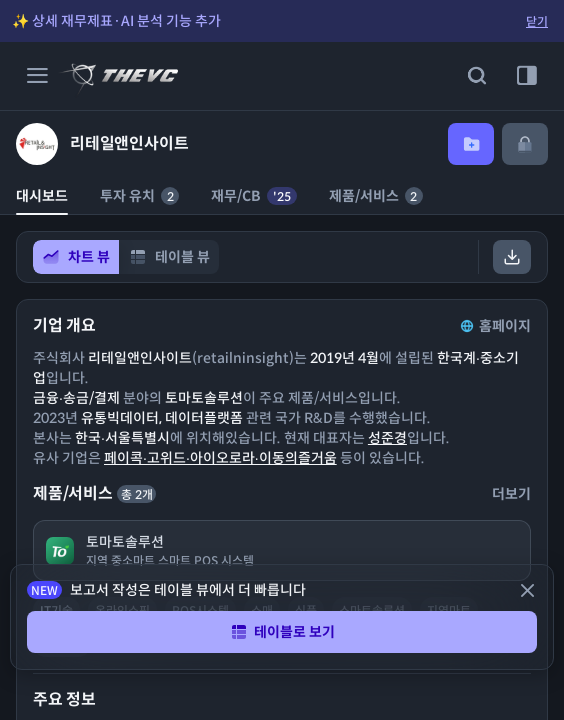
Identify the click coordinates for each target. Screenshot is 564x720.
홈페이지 (494, 326)
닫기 (537, 21)
